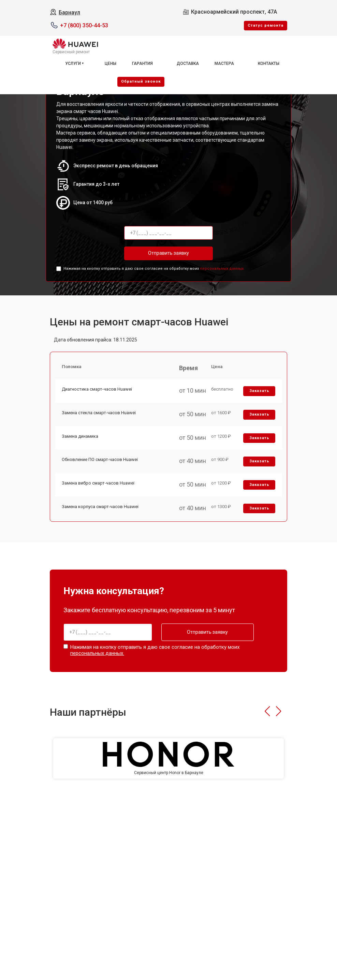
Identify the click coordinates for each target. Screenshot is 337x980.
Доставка (188, 64)
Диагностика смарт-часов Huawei (97, 390)
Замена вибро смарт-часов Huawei (98, 485)
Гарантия (142, 64)
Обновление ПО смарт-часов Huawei (100, 461)
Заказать (259, 391)
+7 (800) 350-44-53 (84, 25)
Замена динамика (80, 437)
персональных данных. (222, 269)
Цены (111, 64)
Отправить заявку (168, 253)
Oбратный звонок (141, 81)
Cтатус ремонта (266, 25)
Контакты (269, 64)
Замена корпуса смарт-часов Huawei (100, 508)
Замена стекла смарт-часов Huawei (99, 413)
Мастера (224, 64)
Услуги (73, 64)
